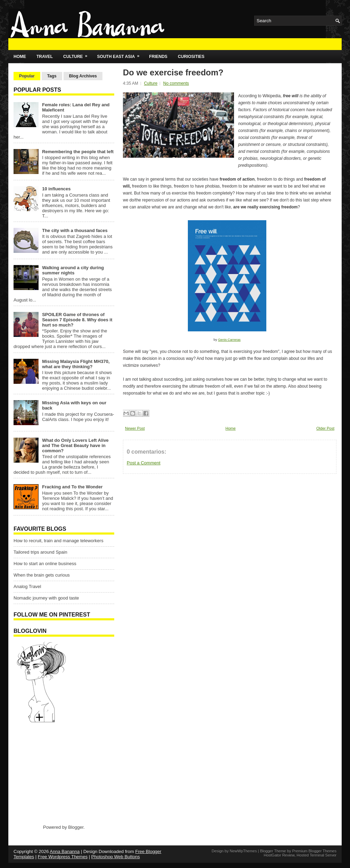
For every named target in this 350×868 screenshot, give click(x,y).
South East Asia (121, 55)
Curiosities (191, 57)
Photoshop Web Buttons (116, 857)
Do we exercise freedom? (173, 73)
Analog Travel (27, 586)
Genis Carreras (229, 340)
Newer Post (135, 428)
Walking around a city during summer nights (73, 270)
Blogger (76, 827)
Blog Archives (83, 76)
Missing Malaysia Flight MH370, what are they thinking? (76, 364)
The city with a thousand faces (75, 230)
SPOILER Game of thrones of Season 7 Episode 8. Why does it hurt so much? (77, 320)
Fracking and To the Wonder (72, 487)
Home (20, 57)
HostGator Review (279, 855)
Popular (27, 76)
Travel (45, 57)
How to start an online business (45, 564)
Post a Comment (144, 463)
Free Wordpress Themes (63, 857)
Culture (77, 55)
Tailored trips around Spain (40, 552)
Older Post (325, 428)
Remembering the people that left (78, 152)
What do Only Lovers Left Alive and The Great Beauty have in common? (75, 445)
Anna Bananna (65, 852)
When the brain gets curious (42, 575)
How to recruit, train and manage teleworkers (59, 541)
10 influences (56, 189)
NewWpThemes (243, 851)
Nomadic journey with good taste (46, 598)
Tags (52, 76)
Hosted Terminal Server (316, 855)
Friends (158, 57)
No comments (176, 83)
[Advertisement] (57, 773)
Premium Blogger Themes (314, 851)
